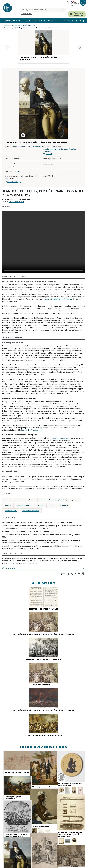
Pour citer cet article (13, 554)
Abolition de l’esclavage (14, 501)
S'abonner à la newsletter (78, 14)
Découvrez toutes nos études (23, 25)
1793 (60, 159)
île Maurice (64, 506)
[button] (80, 47)
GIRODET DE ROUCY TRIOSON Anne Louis (27, 147)
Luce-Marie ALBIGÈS (17, 202)
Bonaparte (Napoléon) (58, 501)
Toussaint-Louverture (60, 439)
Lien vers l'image (14, 182)
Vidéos (66, 21)
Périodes (36, 21)
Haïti (42, 501)
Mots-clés (24, 21)
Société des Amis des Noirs (32, 431)
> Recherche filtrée (27, 14)
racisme (8, 506)
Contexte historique (14, 277)
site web (49, 154)
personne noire (11, 511)
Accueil (6, 25)
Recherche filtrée (52, 21)
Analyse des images (13, 338)
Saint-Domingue (23, 506)
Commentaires (10, 569)
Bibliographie (9, 518)
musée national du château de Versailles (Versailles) (60, 151)
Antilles (52, 506)
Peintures (17, 172)
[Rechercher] (41, 10)
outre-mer (39, 506)
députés (32, 501)
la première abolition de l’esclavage (59, 300)
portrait (75, 501)
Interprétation (11, 472)
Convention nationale (31, 511)
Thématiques (9, 21)
